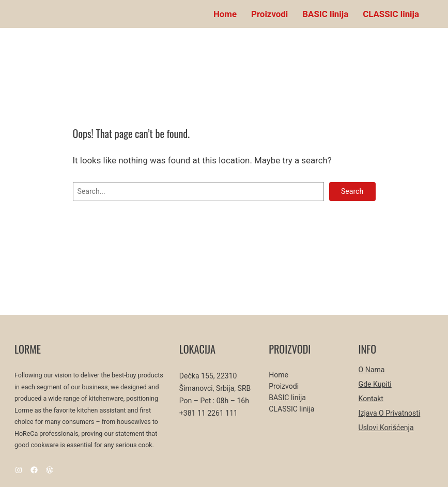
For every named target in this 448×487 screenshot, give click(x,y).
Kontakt (371, 399)
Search (352, 191)
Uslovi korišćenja (386, 428)
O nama (372, 370)
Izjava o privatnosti (390, 413)
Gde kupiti (375, 384)
